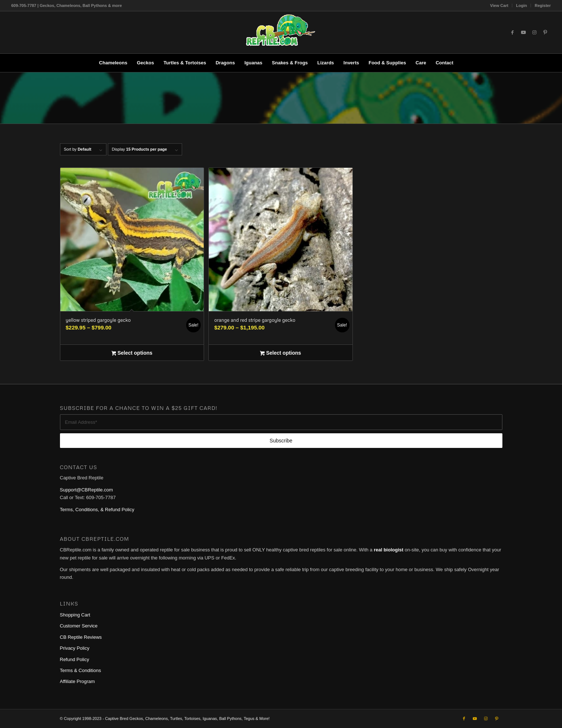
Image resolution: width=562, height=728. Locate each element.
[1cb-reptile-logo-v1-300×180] (281, 32)
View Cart (499, 5)
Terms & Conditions (81, 670)
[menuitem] (499, 5)
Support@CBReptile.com (86, 490)
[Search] (463, 63)
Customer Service (79, 626)
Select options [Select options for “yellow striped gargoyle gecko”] (132, 353)
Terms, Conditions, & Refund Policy (97, 510)
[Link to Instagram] (534, 33)
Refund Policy (75, 659)
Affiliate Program (78, 681)
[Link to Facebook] (512, 33)
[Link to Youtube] (523, 33)
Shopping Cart (75, 615)
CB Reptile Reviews (81, 637)
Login (521, 5)
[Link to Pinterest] (545, 33)
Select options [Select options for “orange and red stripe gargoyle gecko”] (280, 353)
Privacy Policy (75, 648)
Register (543, 5)
